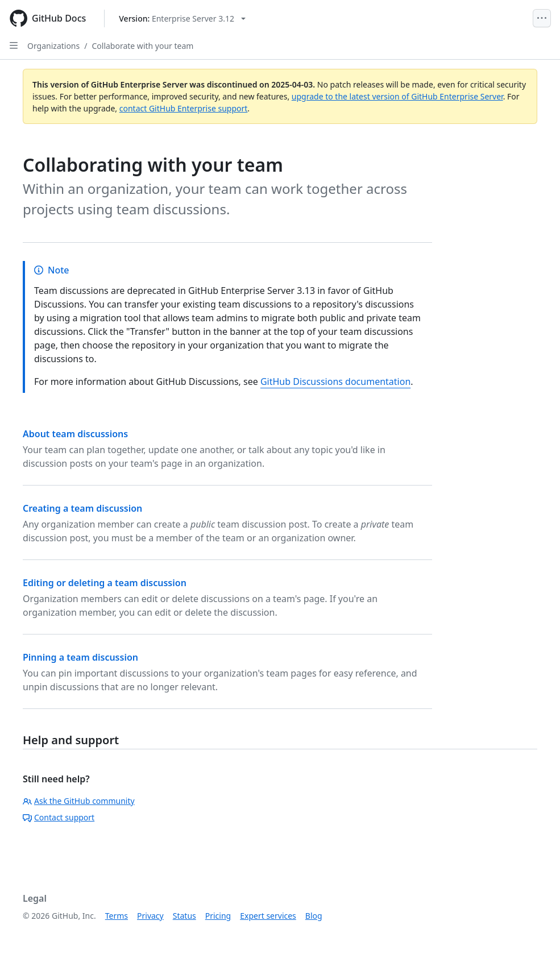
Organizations (53, 46)
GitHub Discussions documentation (335, 381)
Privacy (150, 916)
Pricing (218, 916)
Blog (314, 916)
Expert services (268, 916)
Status (184, 916)
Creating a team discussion (82, 508)
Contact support (59, 817)
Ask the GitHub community (79, 801)
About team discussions (75, 434)
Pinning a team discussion (80, 657)
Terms (117, 916)
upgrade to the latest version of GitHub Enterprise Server (397, 96)
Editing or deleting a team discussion (105, 583)
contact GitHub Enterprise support (184, 108)
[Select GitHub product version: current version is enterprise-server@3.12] (182, 18)
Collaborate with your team (142, 46)
